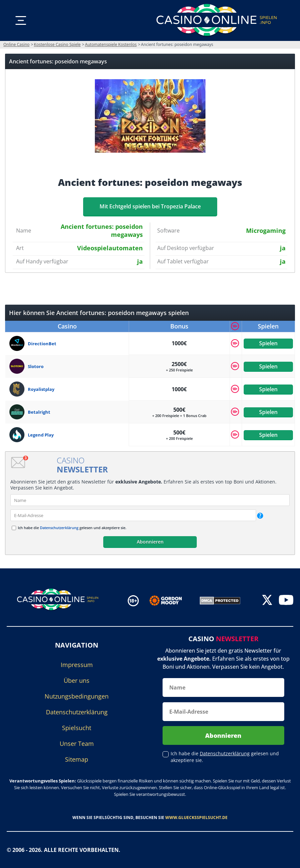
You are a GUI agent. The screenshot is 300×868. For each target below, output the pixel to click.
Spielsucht (77, 728)
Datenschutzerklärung (59, 528)
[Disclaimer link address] (170, 601)
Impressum (77, 665)
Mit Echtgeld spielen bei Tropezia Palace (150, 206)
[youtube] (286, 601)
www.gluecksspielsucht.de (196, 818)
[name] (150, 500)
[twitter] (267, 601)
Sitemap (77, 759)
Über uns (77, 680)
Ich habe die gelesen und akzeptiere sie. (72, 528)
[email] (133, 515)
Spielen (268, 343)
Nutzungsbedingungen (77, 696)
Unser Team (77, 744)
